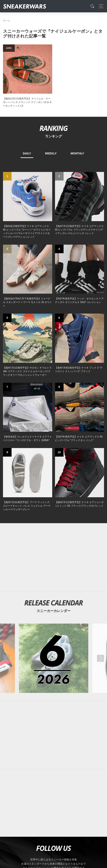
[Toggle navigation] (100, 6)
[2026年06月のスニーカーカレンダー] (53, 658)
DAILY (27, 153)
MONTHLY (77, 153)
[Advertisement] (53, 557)
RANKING (53, 128)
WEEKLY (51, 153)
